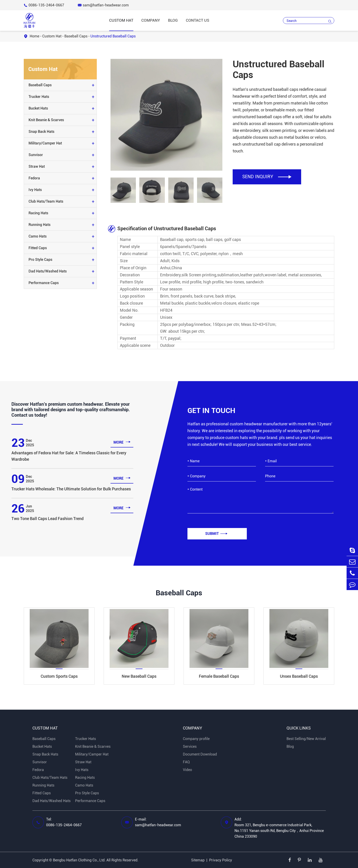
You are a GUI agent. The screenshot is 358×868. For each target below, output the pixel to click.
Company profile (196, 739)
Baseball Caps (76, 36)
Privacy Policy (221, 860)
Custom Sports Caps (59, 676)
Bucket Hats (38, 108)
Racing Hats (38, 213)
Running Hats (39, 225)
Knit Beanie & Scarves (46, 120)
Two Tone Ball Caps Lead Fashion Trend (47, 519)
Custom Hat (121, 20)
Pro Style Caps (40, 260)
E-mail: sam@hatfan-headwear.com (158, 822)
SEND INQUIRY (267, 177)
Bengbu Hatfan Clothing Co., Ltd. (79, 860)
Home (34, 36)
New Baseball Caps (139, 676)
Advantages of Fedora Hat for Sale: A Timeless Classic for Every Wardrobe (69, 456)
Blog (173, 20)
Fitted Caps (38, 248)
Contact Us (197, 20)
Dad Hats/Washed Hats (48, 271)
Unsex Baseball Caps (299, 676)
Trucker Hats (39, 97)
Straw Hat (37, 166)
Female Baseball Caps (219, 676)
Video (187, 770)
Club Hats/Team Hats (46, 201)
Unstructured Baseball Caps (113, 36)
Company (151, 20)
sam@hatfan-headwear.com (103, 5)
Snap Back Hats (41, 132)
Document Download (200, 754)
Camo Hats (38, 236)
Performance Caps (44, 283)
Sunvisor (36, 155)
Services (190, 746)
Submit (216, 534)
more (122, 442)
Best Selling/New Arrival (306, 739)
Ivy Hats (35, 190)
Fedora (34, 178)
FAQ (186, 762)
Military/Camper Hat (45, 143)
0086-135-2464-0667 (44, 5)
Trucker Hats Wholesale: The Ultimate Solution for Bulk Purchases (71, 489)
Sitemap (198, 860)
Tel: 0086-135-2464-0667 (64, 822)
